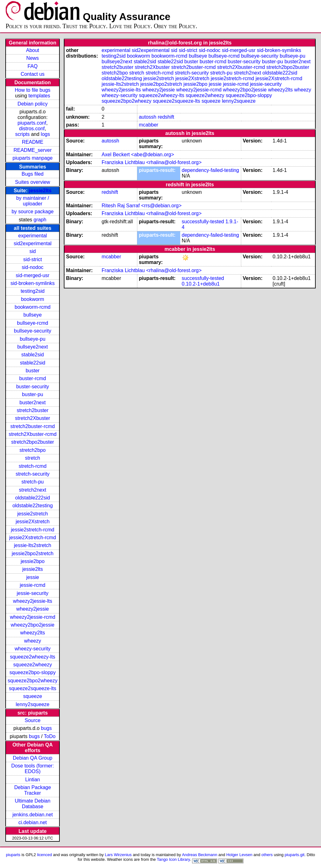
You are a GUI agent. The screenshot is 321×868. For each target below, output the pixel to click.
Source (33, 720)
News (33, 58)
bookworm (33, 299)
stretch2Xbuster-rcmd (33, 434)
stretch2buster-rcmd (33, 426)
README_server (33, 150)
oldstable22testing (33, 506)
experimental (33, 236)
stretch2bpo (33, 450)
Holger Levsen (239, 855)
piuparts (13, 855)
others (267, 855)
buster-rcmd (32, 378)
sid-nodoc (32, 267)
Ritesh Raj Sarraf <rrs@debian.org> (142, 206)
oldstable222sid (33, 498)
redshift (166, 117)
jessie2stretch (33, 514)
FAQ (33, 66)
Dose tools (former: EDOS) (33, 769)
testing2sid (33, 291)
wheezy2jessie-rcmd (33, 617)
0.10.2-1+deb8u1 (201, 284)
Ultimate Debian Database (33, 804)
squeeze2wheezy (33, 665)
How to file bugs (33, 90)
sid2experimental (33, 243)
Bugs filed (33, 174)
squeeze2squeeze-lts (33, 688)
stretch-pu (33, 482)
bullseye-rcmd (33, 323)
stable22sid (33, 363)
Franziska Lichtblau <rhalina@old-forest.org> (152, 162)
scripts (23, 134)
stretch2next (33, 490)
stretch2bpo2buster (33, 442)
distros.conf (32, 129)
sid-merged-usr (33, 275)
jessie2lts (40, 191)
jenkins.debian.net (33, 815)
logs (45, 134)
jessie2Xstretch (33, 522)
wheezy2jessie (33, 609)
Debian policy (33, 104)
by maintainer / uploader (33, 201)
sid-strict (33, 259)
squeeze (33, 696)
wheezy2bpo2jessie (33, 625)
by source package (33, 212)
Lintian (33, 780)
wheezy (33, 641)
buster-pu (33, 394)
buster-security (33, 387)
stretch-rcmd (33, 466)
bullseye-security (33, 331)
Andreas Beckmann (199, 855)
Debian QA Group (33, 758)
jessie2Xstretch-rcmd (32, 537)
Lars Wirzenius (118, 855)
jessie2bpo (33, 561)
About (33, 50)
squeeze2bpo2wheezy (33, 681)
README (33, 142)
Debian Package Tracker (32, 790)
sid (33, 251)
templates (39, 96)
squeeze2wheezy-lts (33, 657)
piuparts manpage (33, 158)
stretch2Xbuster (33, 418)
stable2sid (33, 355)
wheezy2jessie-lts (32, 601)
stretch (33, 458)
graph (40, 220)
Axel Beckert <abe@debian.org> (138, 155)
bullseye (33, 315)
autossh (148, 117)
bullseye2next (33, 347)
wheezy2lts (33, 633)
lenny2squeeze (33, 704)
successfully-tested (203, 222)
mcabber (149, 125)
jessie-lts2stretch (33, 545)
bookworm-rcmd (33, 307)
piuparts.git (295, 855)
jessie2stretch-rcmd (33, 530)
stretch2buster (32, 410)
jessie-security (32, 593)
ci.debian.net (33, 822)
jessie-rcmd (33, 585)
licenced (44, 855)
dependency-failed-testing (210, 170)
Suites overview (33, 182)
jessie (33, 577)
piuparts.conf (32, 123)
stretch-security (33, 474)
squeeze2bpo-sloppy (33, 672)
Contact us (33, 74)
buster (33, 371)
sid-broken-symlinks (32, 283)
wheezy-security (33, 649)
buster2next (33, 403)
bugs (46, 728)
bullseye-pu (33, 339)
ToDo (50, 736)
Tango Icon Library (173, 859)
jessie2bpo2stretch (32, 553)
